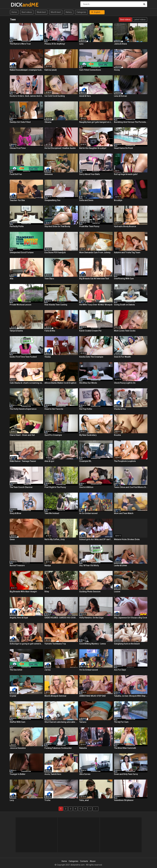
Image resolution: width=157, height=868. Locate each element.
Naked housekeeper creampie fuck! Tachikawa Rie (26, 70)
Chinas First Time (18, 148)
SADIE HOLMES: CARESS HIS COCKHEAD (61, 618)
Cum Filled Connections (90, 70)
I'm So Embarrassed (89, 670)
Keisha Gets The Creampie (91, 357)
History (69, 12)
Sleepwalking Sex (52, 200)
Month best (56, 12)
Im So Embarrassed (88, 513)
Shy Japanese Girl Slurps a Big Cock (131, 618)
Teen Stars (49, 279)
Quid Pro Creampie (53, 435)
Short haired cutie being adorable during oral (61, 722)
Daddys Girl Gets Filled (20, 122)
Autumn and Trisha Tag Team (127, 252)
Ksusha (117, 435)
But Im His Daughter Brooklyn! (93, 148)
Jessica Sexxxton (18, 748)
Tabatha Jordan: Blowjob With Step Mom (131, 696)
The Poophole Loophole (125, 461)
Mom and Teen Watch (124, 513)
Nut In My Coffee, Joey (55, 539)
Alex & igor (49, 461)
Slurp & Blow (15, 513)
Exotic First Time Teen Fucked (23, 357)
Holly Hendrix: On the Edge (91, 618)
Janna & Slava (120, 44)
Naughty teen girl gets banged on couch (96, 122)
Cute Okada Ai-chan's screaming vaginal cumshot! (26, 383)
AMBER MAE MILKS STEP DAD (92, 696)
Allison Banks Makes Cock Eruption (60, 383)
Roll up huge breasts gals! (126, 174)
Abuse (93, 861)
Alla (11, 279)
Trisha (47, 800)
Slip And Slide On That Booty (57, 226)
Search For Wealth (122, 357)
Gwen (12, 539)
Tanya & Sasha (16, 331)
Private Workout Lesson (21, 305)
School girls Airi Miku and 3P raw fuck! (96, 539)
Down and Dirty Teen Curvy (126, 774)
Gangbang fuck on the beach (127, 644)
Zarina (47, 670)
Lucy (12, 800)
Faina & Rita (50, 331)
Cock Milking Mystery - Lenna (92, 644)
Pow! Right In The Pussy (55, 487)
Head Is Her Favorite (54, 409)
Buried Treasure (17, 565)
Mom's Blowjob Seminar (55, 696)
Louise (117, 592)
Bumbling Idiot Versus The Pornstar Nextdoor (131, 122)
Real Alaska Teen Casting (56, 305)
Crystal (13, 696)
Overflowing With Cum (124, 279)
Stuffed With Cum (18, 722)
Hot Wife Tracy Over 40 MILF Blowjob (96, 305)
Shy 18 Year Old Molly (89, 565)
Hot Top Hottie (86, 409)
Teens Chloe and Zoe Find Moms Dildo (131, 487)
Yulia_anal (84, 800)
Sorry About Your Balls (90, 174)
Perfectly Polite (17, 226)
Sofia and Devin (86, 200)
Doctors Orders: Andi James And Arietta (26, 96)
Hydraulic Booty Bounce (125, 226)
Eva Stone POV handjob (55, 252)
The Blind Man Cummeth (125, 748)
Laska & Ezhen (120, 565)
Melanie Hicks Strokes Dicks (127, 539)
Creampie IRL (85, 461)
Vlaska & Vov (120, 409)
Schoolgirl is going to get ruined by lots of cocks (26, 644)
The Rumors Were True (20, 44)
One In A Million (86, 487)
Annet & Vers (85, 96)
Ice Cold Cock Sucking (55, 96)
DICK (18, 5)
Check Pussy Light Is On (125, 383)
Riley (47, 592)
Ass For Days (120, 670)
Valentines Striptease (124, 800)
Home (14, 12)
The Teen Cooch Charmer (21, 487)
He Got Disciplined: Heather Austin (60, 148)
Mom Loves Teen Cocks (125, 331)
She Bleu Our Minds (88, 383)
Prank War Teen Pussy (89, 226)
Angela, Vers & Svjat (19, 618)
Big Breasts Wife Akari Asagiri (23, 592)
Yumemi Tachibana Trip (55, 644)
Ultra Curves (85, 774)
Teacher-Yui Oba (17, 200)
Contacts (84, 861)
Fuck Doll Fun (16, 174)
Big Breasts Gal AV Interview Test (94, 279)
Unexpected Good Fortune (22, 252)
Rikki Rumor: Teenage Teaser (23, 461)
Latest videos (140, 20)
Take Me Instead (52, 513)
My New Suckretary (88, 435)
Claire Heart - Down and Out (22, 435)
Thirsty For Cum (121, 722)
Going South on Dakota (124, 305)
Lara (81, 44)
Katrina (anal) (51, 70)
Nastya (48, 565)
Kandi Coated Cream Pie (90, 331)
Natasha (83, 748)
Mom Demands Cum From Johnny (95, 252)
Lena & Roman (120, 96)
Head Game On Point (123, 148)
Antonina (49, 174)
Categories (81, 12)
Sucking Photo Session (90, 592)
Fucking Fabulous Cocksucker (58, 748)
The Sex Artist (16, 670)
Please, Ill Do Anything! (55, 44)
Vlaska (48, 357)
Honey (117, 70)
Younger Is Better (18, 774)
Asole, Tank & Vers (53, 774)
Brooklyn (118, 200)
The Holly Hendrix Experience (23, 409)
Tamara (83, 722)
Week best (41, 12)
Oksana (48, 122)
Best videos (27, 12)
